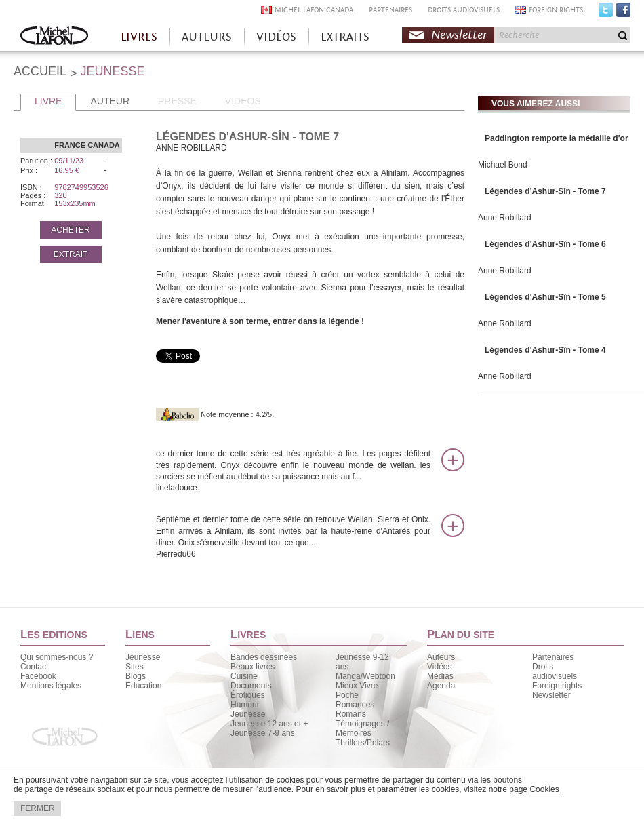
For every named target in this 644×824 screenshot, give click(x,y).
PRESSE (177, 101)
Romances (355, 705)
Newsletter (459, 35)
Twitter (606, 13)
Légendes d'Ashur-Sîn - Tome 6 (545, 244)
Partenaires (553, 657)
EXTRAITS (345, 37)
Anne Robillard (505, 218)
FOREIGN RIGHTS (556, 10)
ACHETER (70, 230)
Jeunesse (143, 657)
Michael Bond (503, 165)
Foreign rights (557, 686)
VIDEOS (243, 101)
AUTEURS (207, 37)
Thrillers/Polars (363, 743)
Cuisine (244, 676)
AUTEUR (110, 101)
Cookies (544, 789)
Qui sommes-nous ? (57, 657)
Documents (251, 686)
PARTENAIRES (390, 10)
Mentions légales (51, 686)
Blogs (136, 676)
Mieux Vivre (357, 686)
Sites (135, 667)
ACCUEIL (40, 71)
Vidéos (439, 667)
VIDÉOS (276, 37)
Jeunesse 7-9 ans (263, 733)
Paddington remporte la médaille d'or (557, 138)
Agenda (441, 686)
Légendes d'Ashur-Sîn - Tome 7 (545, 191)
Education (143, 686)
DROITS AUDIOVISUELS (464, 10)
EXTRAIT (71, 254)
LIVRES (139, 37)
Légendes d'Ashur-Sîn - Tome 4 (545, 350)
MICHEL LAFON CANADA (314, 10)
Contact (34, 667)
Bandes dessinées (264, 657)
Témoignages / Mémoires (362, 728)
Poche (347, 695)
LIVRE (48, 101)
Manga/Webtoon (365, 676)
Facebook (623, 13)
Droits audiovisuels (555, 671)
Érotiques (248, 695)
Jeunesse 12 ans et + (269, 724)
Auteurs (441, 657)
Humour (245, 705)
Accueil (54, 37)
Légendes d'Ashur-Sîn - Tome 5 (545, 297)
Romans (351, 714)
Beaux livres (253, 667)
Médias (440, 676)
